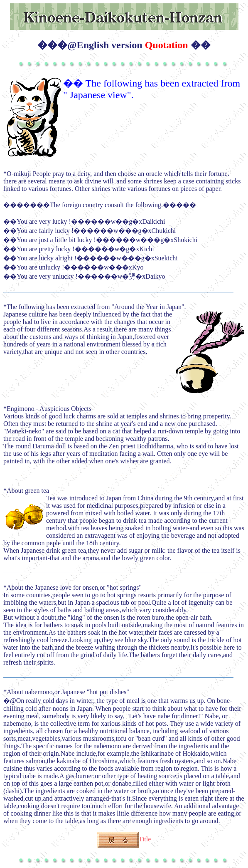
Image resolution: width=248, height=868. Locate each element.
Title (124, 839)
